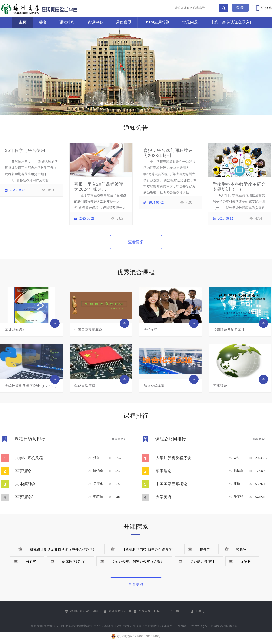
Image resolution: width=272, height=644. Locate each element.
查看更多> (119, 439)
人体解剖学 (25, 484)
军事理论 (23, 471)
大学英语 (164, 497)
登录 (240, 8)
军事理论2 (24, 497)
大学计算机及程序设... (175, 458)
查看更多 (136, 242)
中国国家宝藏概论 (172, 484)
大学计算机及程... (31, 458)
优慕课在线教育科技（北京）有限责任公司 (94, 626)
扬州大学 (37, 626)
